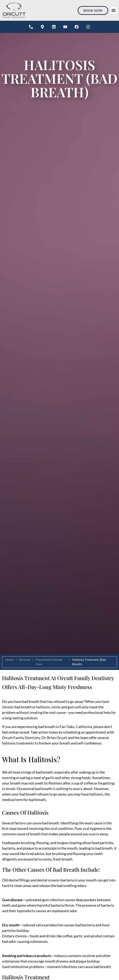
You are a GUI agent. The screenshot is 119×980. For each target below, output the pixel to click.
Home (9, 660)
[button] (114, 10)
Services (25, 660)
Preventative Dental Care (49, 662)
